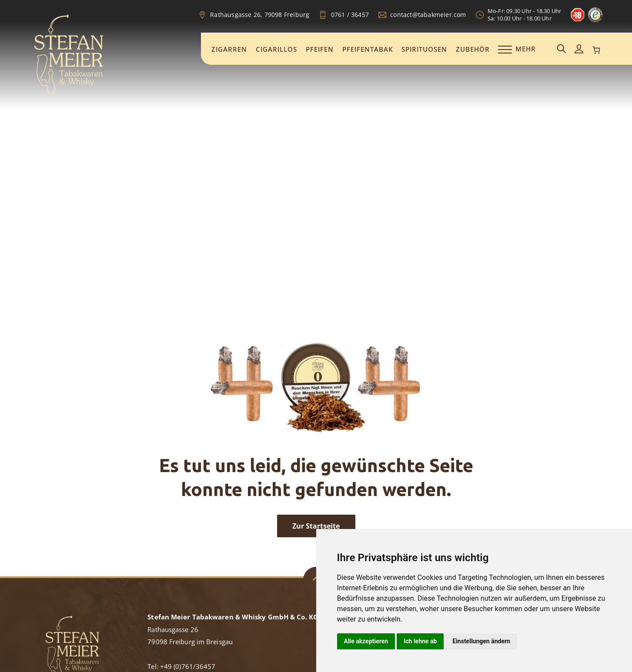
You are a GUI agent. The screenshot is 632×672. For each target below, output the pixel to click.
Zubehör (473, 49)
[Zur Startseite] (69, 93)
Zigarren (229, 49)
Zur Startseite (316, 526)
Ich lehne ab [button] (420, 641)
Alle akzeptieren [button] (366, 641)
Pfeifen (320, 49)
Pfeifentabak (368, 49)
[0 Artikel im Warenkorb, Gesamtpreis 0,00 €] (596, 50)
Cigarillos (276, 49)
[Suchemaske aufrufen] (562, 49)
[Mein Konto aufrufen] (579, 49)
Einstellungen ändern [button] (481, 641)
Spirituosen (424, 49)
